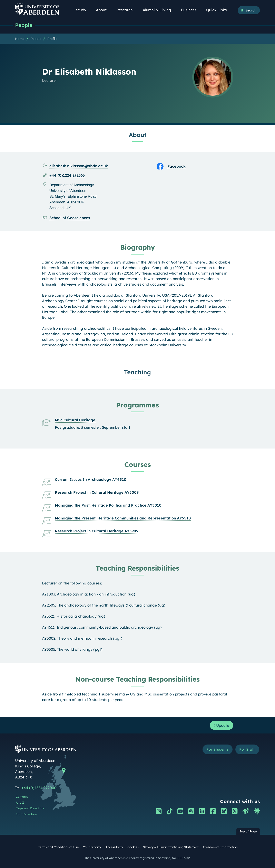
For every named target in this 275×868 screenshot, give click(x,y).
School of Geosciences (70, 218)
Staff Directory (26, 814)
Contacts (22, 797)
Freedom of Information (220, 847)
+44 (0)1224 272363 (67, 175)
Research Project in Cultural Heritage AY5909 (97, 531)
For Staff (247, 750)
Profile (52, 39)
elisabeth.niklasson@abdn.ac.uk (79, 166)
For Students (217, 750)
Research (127, 10)
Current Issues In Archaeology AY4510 (91, 479)
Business (191, 10)
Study (83, 10)
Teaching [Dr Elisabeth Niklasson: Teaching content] (137, 372)
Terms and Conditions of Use (58, 847)
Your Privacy (92, 847)
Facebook (176, 166)
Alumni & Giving (159, 10)
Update (221, 725)
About (104, 10)
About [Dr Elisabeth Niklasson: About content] (138, 135)
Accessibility (114, 847)
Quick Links (219, 10)
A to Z (20, 803)
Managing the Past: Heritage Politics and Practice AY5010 (108, 505)
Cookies (133, 847)
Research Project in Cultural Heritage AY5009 (97, 492)
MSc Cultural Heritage (75, 420)
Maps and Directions (30, 809)
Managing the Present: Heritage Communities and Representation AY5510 (123, 518)
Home (20, 39)
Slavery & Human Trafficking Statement (171, 847)
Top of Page (248, 832)
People (24, 25)
